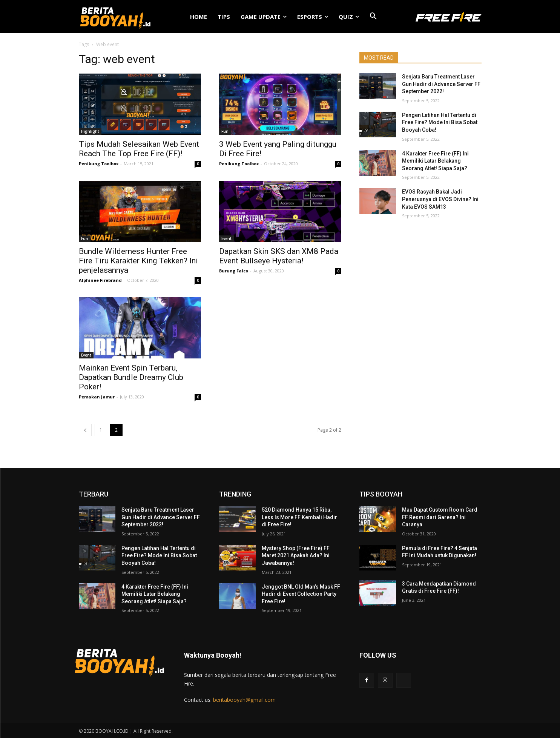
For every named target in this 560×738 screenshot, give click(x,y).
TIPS (224, 17)
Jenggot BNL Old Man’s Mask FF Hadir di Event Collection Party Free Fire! (301, 594)
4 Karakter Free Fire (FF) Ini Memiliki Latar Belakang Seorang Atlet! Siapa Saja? (435, 161)
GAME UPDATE (264, 17)
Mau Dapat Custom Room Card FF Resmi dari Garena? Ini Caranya (440, 517)
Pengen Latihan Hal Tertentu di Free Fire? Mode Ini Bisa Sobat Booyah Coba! (440, 122)
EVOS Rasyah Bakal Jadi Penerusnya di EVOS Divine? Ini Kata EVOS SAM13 (440, 199)
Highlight (90, 131)
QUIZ (349, 17)
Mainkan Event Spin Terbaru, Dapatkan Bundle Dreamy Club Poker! (131, 377)
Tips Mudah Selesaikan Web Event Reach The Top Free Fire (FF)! (139, 149)
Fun (225, 131)
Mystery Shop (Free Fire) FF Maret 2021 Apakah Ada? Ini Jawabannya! (296, 556)
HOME (199, 17)
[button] (373, 17)
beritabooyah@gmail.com (244, 700)
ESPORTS (313, 17)
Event (226, 238)
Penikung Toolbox (99, 164)
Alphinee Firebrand (100, 280)
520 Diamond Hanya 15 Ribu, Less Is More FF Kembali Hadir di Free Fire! (299, 517)
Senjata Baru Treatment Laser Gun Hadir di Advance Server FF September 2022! (441, 84)
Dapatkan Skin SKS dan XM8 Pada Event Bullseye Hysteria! (279, 256)
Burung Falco (234, 271)
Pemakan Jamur (97, 397)
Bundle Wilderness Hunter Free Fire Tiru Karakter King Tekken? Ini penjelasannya (138, 261)
